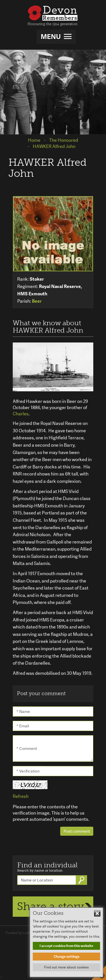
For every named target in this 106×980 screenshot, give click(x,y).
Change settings (67, 957)
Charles (21, 414)
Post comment (77, 831)
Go (82, 880)
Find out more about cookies (66, 967)
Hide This (97, 913)
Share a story (50, 906)
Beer (37, 301)
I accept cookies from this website (66, 946)
